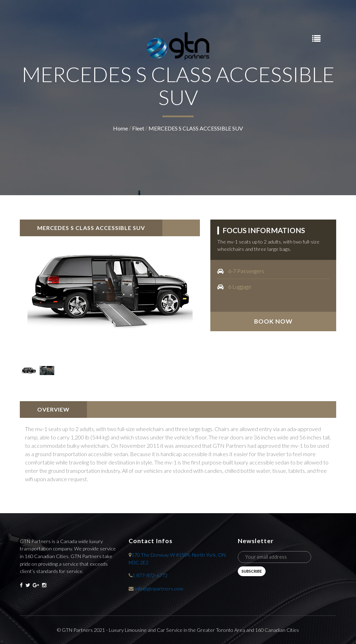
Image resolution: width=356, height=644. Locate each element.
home (120, 128)
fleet (138, 128)
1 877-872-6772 (150, 575)
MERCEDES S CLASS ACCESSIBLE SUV (196, 128)
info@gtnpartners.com (159, 589)
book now (273, 321)
